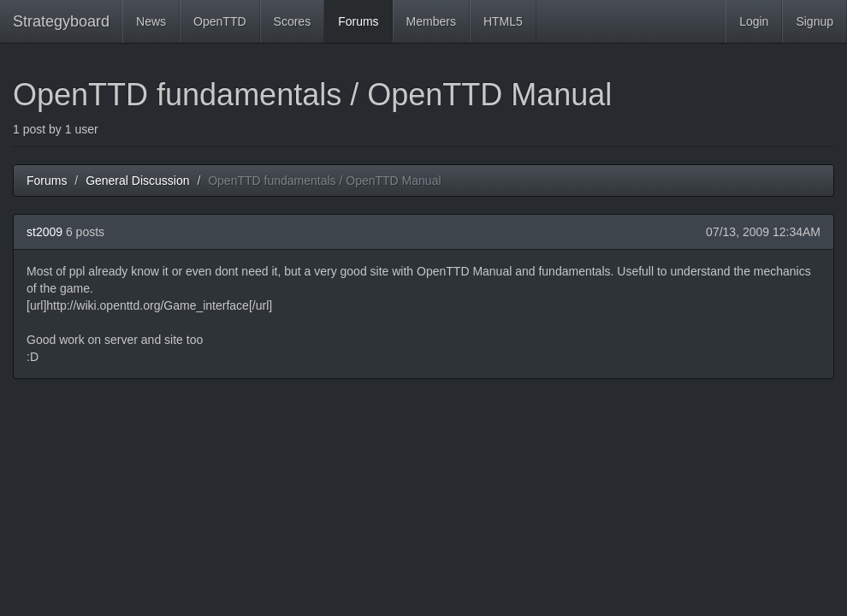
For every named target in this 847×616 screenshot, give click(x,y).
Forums (358, 21)
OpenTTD (219, 21)
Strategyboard (61, 21)
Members (431, 21)
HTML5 (503, 21)
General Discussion (137, 181)
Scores (293, 21)
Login (754, 21)
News (151, 21)
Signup (814, 21)
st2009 (44, 232)
